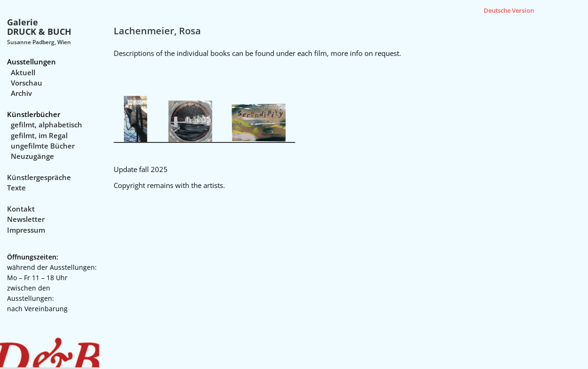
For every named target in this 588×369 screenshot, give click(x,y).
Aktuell (23, 72)
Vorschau (27, 83)
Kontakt (21, 209)
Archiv (21, 93)
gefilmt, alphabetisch (46, 125)
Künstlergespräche (39, 177)
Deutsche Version (509, 10)
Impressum (26, 230)
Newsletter (26, 219)
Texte (16, 188)
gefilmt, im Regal (39, 135)
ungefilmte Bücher (43, 146)
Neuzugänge (32, 156)
